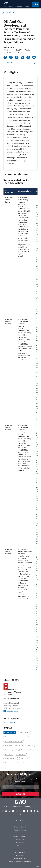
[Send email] (35, 57)
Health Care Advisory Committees (20, 862)
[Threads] (29, 57)
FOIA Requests (20, 853)
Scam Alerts (20, 856)
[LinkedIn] (18, 57)
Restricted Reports (20, 830)
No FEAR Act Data (20, 859)
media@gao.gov (13, 711)
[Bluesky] (23, 57)
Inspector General (20, 827)
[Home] (18, 6)
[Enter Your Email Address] (20, 787)
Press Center (20, 821)
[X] (12, 57)
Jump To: (9, 63)
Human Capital (10, 733)
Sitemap (20, 846)
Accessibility (20, 843)
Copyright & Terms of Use (20, 837)
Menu (36, 4)
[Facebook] (6, 57)
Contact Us (10, 723)
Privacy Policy (20, 840)
